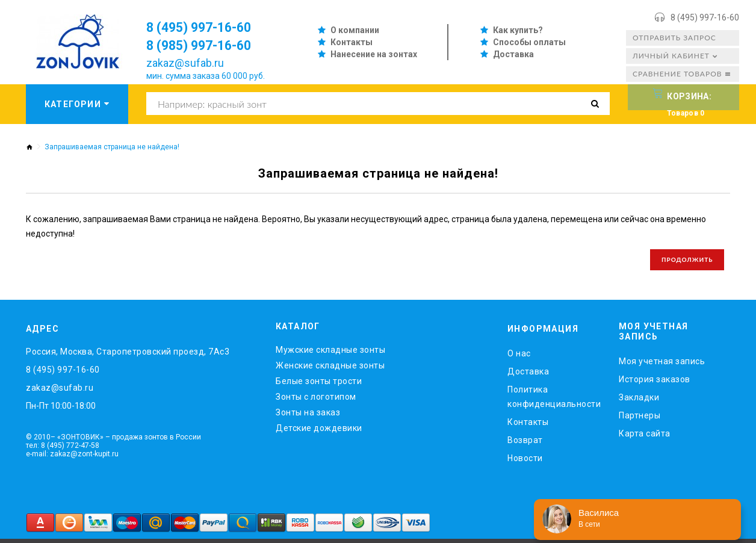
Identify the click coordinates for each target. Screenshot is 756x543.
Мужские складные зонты (330, 354)
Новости (525, 462)
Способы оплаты (529, 42)
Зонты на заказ (308, 417)
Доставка (513, 54)
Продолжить (684, 262)
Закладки (639, 401)
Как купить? (518, 30)
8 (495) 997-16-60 (705, 17)
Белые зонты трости (319, 385)
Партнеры (640, 419)
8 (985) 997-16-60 (207, 45)
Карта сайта (645, 437)
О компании (355, 30)
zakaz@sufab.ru (185, 63)
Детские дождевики (319, 432)
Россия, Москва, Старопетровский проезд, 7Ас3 (128, 356)
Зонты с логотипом (316, 401)
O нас (519, 358)
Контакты (352, 42)
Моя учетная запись (662, 365)
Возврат (525, 444)
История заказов (655, 383)
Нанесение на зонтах (374, 54)
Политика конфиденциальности (554, 401)
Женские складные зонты (330, 370)
